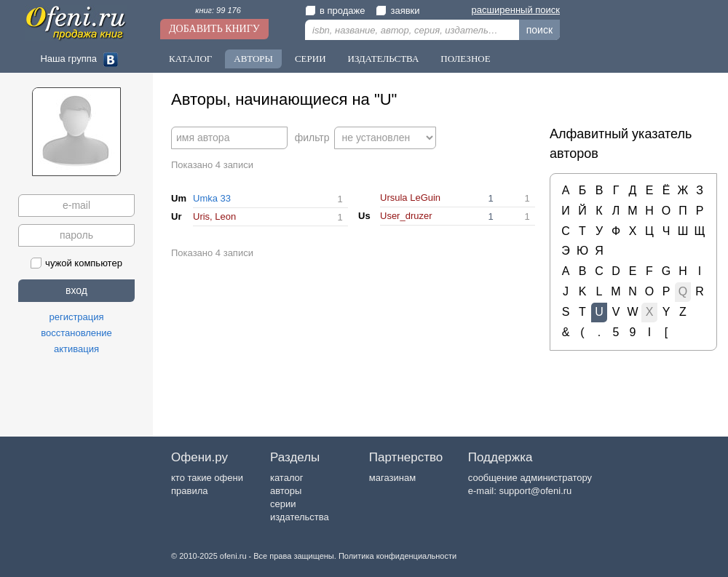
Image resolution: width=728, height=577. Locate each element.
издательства (300, 517)
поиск (539, 30)
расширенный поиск (516, 10)
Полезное (465, 59)
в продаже (335, 11)
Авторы (253, 59)
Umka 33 (212, 198)
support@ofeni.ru (535, 491)
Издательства (384, 59)
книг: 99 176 (218, 10)
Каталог (190, 59)
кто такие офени (207, 478)
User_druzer (406, 216)
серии (283, 504)
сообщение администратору (530, 478)
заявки (397, 11)
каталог (287, 478)
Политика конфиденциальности (397, 556)
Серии (310, 59)
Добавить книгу (214, 29)
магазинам (392, 478)
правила (189, 491)
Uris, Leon (214, 216)
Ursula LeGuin (410, 198)
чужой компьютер (76, 263)
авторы (286, 491)
